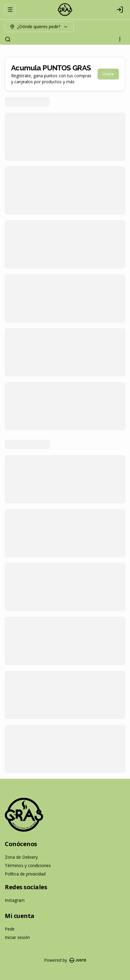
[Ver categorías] (120, 39)
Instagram (15, 900)
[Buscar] (8, 39)
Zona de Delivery (21, 857)
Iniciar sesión (17, 937)
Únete (108, 74)
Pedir (10, 929)
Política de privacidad (25, 874)
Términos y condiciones (28, 865)
